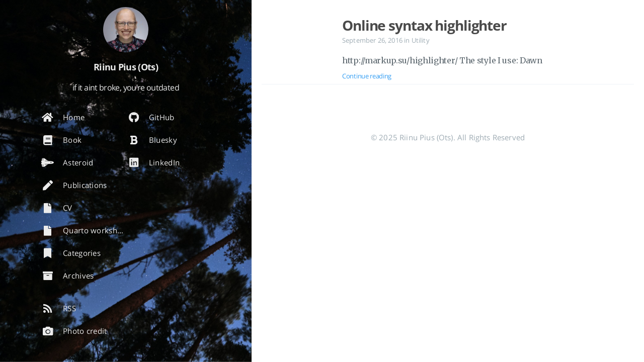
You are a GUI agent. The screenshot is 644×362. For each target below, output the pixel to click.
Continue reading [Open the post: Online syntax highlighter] (367, 76)
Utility (421, 40)
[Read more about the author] (126, 30)
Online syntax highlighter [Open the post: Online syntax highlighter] (424, 25)
